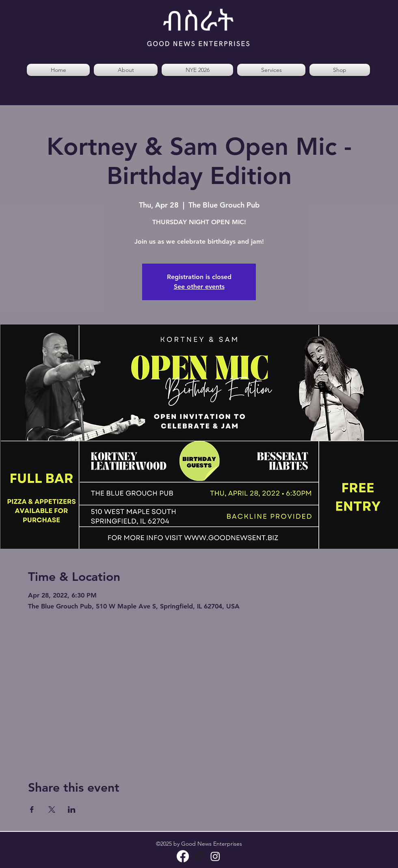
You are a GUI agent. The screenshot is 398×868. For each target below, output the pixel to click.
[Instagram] (215, 856)
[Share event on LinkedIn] (72, 810)
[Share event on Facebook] (32, 810)
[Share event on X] (52, 810)
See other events (199, 287)
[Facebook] (183, 856)
